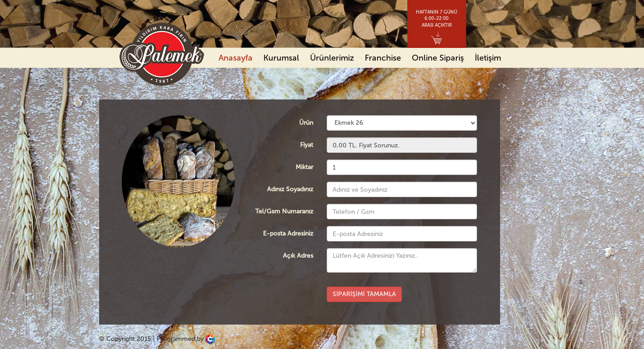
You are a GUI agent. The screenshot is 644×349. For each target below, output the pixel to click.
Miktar (304, 167)
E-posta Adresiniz (288, 233)
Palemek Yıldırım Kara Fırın (162, 54)
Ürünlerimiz (332, 58)
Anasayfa (236, 58)
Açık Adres (298, 256)
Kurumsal (281, 58)
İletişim (488, 58)
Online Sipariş (438, 58)
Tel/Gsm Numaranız (284, 211)
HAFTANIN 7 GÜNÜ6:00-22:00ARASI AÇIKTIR (436, 19)
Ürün (306, 123)
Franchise (383, 58)
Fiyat (307, 145)
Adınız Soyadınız (290, 189)
